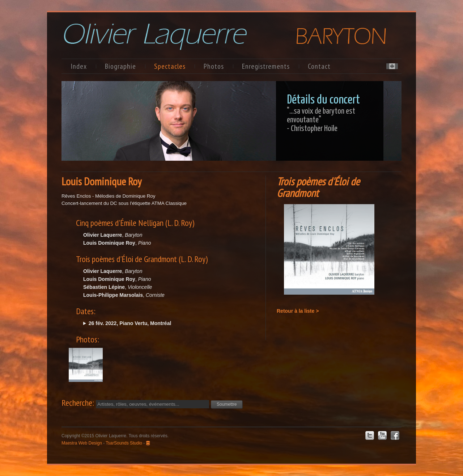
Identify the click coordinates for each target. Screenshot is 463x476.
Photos (214, 66)
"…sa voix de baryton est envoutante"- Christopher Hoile (321, 120)
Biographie (120, 66)
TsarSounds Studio (124, 443)
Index (79, 66)
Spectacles (170, 66)
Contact (319, 66)
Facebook (395, 435)
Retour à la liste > (298, 311)
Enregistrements (266, 66)
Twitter (370, 435)
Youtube (382, 435)
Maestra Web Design (82, 443)
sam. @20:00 (162, 323)
